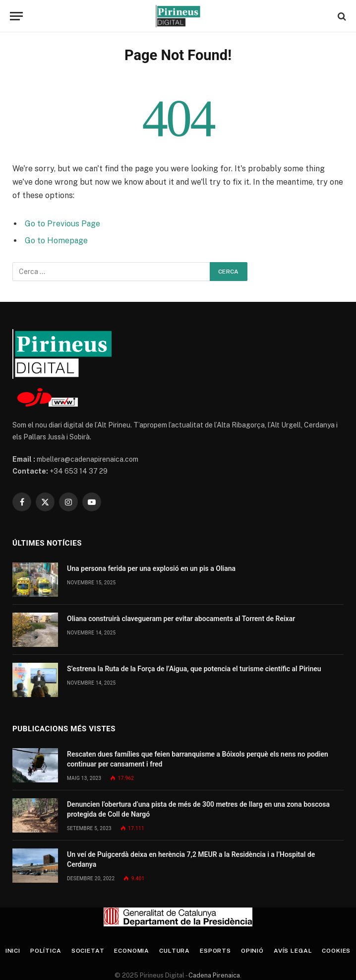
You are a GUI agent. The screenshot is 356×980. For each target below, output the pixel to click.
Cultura (175, 951)
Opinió (252, 951)
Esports (215, 951)
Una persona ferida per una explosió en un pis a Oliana (151, 568)
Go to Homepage (56, 241)
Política (46, 951)
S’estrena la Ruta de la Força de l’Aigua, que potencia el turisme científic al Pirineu (194, 669)
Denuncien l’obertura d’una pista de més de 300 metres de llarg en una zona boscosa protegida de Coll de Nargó (198, 809)
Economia (132, 951)
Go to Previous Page (62, 224)
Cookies (336, 951)
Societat (88, 951)
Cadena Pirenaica (213, 975)
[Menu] (16, 16)
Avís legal (293, 951)
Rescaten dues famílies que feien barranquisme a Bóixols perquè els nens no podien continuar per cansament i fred (198, 759)
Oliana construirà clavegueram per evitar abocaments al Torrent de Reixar (181, 619)
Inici (13, 951)
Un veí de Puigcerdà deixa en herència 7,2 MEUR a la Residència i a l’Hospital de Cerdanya (191, 859)
